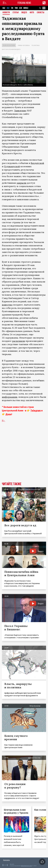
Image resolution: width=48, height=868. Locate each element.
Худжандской (12, 166)
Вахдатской (37, 163)
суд (21, 364)
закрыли (21, 183)
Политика (36, 45)
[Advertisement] (24, 456)
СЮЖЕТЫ (41, 13)
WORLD (26, 8)
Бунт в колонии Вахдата (11, 49)
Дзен (8, 414)
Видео (24, 13)
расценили (19, 341)
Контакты (6, 860)
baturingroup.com (26, 866)
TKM (16, 8)
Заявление (20, 111)
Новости (6, 13)
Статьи (16, 13)
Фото (32, 13)
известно (7, 305)
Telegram (36, 410)
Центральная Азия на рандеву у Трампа (16, 811)
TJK (12, 8)
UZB (21, 8)
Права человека (24, 45)
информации (10, 397)
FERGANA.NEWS (24, 3)
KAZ (4, 8)
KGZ (8, 8)
